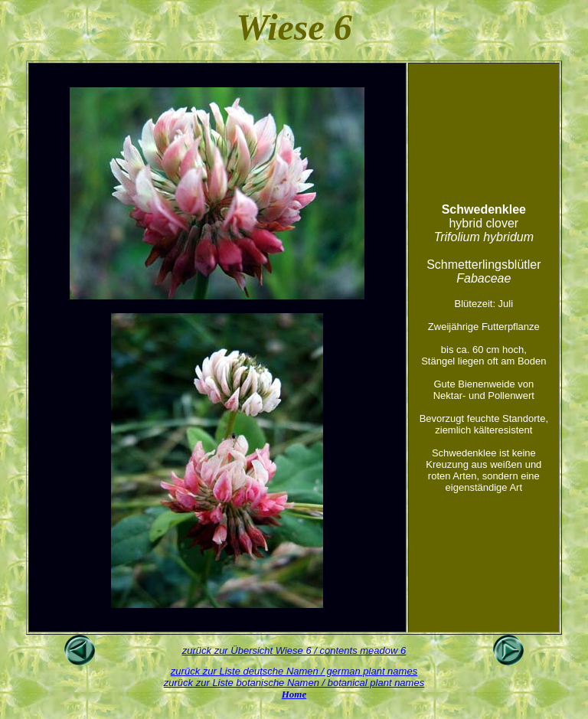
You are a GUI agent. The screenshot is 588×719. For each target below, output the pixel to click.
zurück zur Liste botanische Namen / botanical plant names (294, 683)
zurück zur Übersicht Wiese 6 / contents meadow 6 (294, 650)
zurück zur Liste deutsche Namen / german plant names (294, 671)
